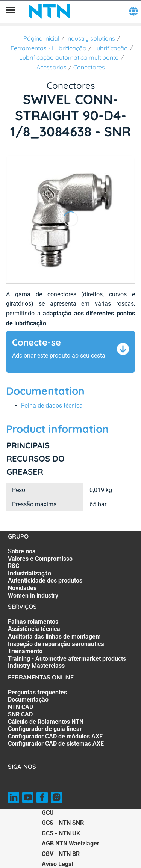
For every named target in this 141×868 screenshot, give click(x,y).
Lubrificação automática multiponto (69, 57)
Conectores (89, 67)
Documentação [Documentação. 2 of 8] (28, 700)
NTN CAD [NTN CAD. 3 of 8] (20, 707)
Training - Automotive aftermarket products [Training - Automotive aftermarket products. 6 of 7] (67, 659)
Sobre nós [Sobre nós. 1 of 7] (22, 551)
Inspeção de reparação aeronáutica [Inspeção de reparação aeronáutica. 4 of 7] (56, 644)
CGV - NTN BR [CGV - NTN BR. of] (61, 854)
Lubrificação (111, 48)
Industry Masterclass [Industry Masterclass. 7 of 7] (36, 666)
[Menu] (11, 11)
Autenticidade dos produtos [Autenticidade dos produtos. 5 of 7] (45, 580)
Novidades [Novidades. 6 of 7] (22, 588)
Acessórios (52, 67)
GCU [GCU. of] (48, 813)
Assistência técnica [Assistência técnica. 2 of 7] (34, 629)
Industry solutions (91, 38)
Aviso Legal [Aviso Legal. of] (58, 864)
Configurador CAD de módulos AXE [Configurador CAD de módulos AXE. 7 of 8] (55, 736)
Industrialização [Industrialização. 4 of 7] (30, 573)
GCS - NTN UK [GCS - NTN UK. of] (61, 833)
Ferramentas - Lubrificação (49, 48)
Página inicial (41, 38)
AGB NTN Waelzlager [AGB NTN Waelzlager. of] (70, 843)
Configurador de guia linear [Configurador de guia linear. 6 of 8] (45, 729)
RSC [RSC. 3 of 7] (14, 566)
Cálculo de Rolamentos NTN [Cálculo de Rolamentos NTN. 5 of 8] (46, 722)
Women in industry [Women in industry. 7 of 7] (33, 596)
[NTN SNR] (49, 11)
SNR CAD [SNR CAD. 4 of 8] (20, 714)
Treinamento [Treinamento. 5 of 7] (25, 651)
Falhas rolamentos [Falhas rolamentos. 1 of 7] (33, 622)
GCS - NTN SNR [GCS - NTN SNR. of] (63, 823)
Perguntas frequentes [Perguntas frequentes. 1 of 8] (37, 692)
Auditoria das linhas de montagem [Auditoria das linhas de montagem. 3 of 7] (54, 636)
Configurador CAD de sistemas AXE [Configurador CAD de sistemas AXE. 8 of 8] (56, 743)
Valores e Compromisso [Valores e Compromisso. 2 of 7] (40, 559)
